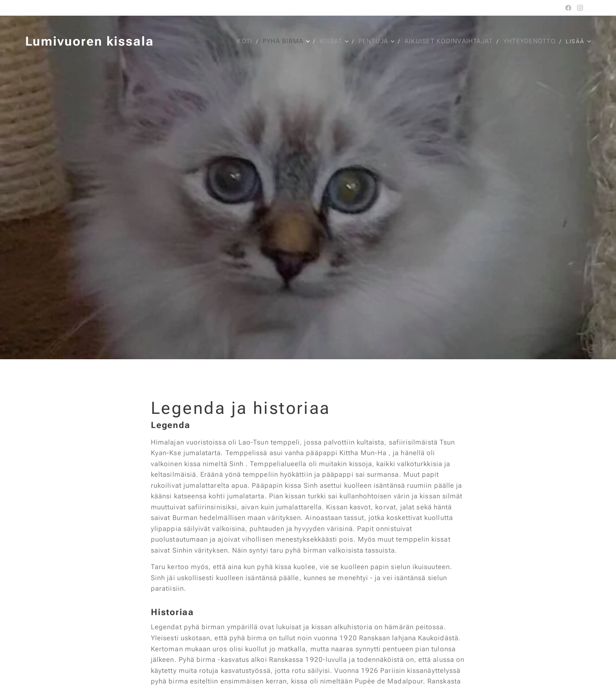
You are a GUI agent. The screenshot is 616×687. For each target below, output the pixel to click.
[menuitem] (243, 41)
